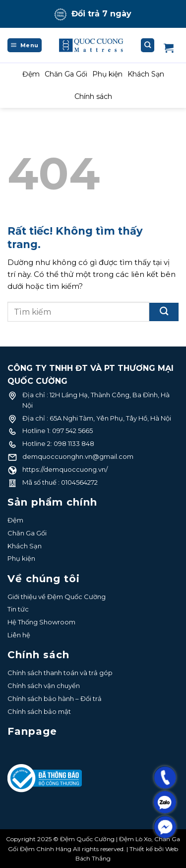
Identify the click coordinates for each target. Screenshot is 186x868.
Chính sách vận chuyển (44, 686)
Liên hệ (19, 635)
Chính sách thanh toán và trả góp (60, 673)
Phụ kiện (107, 74)
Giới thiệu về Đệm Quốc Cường (57, 597)
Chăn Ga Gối (66, 74)
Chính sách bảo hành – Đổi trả (55, 698)
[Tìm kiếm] (148, 45)
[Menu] (25, 45)
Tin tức (18, 609)
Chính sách (93, 96)
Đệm (31, 74)
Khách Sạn (146, 74)
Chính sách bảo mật (39, 711)
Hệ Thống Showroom (41, 622)
